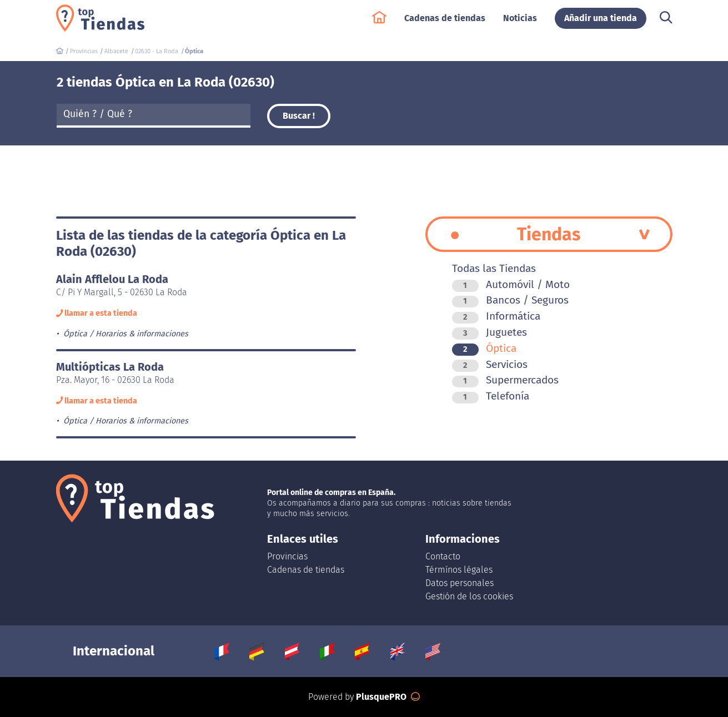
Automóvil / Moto (511, 284)
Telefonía (491, 396)
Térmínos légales (459, 570)
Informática (496, 316)
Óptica (484, 348)
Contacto (443, 556)
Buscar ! (299, 116)
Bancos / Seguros (510, 300)
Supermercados (505, 380)
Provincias (287, 556)
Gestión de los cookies (469, 596)
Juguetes (489, 332)
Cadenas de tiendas (445, 23)
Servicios (490, 364)
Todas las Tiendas (494, 268)
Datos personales (460, 583)
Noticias (520, 23)
